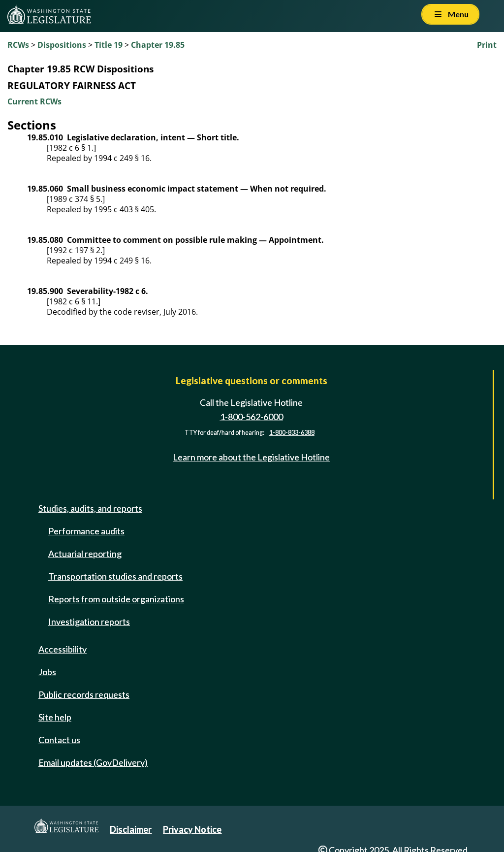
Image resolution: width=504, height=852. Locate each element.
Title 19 (109, 45)
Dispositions (62, 45)
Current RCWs (34, 101)
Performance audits (86, 531)
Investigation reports (89, 622)
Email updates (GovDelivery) (93, 762)
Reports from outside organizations (116, 599)
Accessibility (63, 649)
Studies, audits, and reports (90, 508)
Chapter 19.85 (158, 45)
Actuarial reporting (85, 554)
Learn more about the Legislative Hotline (251, 457)
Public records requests (84, 694)
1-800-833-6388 (292, 433)
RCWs (18, 45)
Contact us (59, 740)
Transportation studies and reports (115, 576)
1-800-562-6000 (252, 417)
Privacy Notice (192, 829)
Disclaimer (131, 829)
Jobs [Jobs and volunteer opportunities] (47, 672)
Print (487, 45)
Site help (55, 717)
